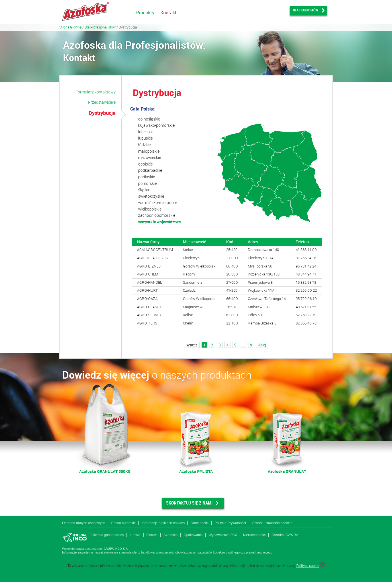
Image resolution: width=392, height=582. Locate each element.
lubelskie (146, 132)
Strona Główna (70, 27)
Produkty (145, 13)
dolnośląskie (149, 119)
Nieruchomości (254, 535)
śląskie (144, 190)
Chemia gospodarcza (108, 535)
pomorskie (147, 183)
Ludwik (135, 535)
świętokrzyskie (151, 196)
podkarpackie (150, 170)
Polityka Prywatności (230, 523)
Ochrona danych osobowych (84, 523)
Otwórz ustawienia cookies (272, 523)
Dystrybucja (102, 113)
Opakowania (193, 535)
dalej (262, 345)
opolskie (145, 164)
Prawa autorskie (123, 523)
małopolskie (149, 151)
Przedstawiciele (102, 102)
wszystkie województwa (160, 222)
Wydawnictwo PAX (223, 535)
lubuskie (145, 138)
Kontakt (169, 13)
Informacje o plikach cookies (163, 523)
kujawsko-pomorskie (156, 125)
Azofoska (171, 535)
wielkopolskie (150, 209)
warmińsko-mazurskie (158, 202)
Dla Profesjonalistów (100, 27)
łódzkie (144, 145)
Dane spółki (200, 523)
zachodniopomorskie (157, 215)
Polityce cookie (308, 565)
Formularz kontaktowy (96, 92)
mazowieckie (150, 157)
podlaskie (147, 177)
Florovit (152, 535)
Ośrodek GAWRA (285, 535)
